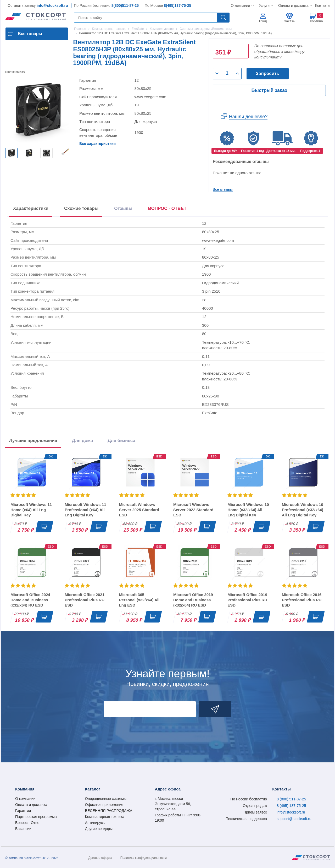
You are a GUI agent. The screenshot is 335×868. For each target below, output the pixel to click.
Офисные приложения (104, 805)
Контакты (322, 6)
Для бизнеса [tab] (121, 441)
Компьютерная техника (105, 817)
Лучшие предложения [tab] (33, 441)
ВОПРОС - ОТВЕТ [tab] (167, 208)
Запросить (267, 73)
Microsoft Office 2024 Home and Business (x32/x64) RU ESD (30, 600)
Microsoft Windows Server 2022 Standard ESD (193, 510)
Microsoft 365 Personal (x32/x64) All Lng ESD (139, 600)
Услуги (264, 6)
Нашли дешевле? (248, 117)
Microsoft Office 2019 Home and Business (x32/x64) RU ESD (193, 600)
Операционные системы (106, 799)
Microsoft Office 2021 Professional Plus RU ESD (85, 600)
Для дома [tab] (82, 441)
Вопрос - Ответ (28, 823)
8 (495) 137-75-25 (291, 806)
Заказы (290, 21)
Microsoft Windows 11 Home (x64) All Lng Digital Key (31, 510)
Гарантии (23, 811)
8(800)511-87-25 (125, 6)
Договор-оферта (100, 858)
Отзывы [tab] (123, 208)
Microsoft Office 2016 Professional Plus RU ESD (302, 600)
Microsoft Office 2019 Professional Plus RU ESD (247, 600)
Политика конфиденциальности (144, 858)
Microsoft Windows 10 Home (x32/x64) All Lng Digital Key (248, 510)
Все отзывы (223, 189)
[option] (11, 153)
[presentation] (167, 209)
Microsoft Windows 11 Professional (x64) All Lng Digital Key (85, 510)
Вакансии (23, 829)
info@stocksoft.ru (52, 6)
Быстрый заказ (269, 90)
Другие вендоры (99, 829)
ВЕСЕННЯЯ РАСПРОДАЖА (109, 811)
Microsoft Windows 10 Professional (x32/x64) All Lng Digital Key (303, 510)
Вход (263, 21)
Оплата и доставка (292, 6)
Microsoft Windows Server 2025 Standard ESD (139, 510)
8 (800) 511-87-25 (291, 799)
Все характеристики (97, 144)
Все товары (30, 34)
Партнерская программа (36, 817)
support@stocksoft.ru (294, 819)
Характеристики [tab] (31, 208)
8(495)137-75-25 (177, 6)
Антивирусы (95, 823)
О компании (241, 6)
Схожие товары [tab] (81, 208)
